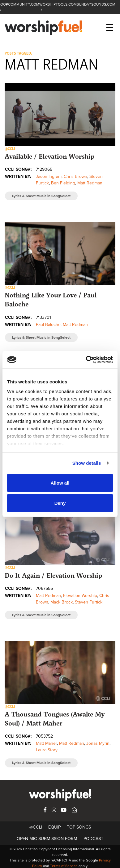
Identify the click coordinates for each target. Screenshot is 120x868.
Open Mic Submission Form (47, 839)
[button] (60, 114)
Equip (54, 827)
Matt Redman (90, 183)
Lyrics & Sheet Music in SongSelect (41, 196)
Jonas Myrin (98, 743)
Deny (60, 503)
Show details (87, 463)
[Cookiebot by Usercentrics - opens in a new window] (86, 360)
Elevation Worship (80, 596)
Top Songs (79, 827)
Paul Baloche (48, 325)
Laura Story (47, 750)
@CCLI (36, 827)
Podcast (93, 839)
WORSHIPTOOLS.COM (58, 4)
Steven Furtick (89, 602)
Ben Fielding (63, 183)
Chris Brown (75, 176)
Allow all (60, 483)
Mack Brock (62, 602)
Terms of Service (64, 866)
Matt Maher (46, 743)
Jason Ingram (49, 176)
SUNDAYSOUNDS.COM (96, 4)
